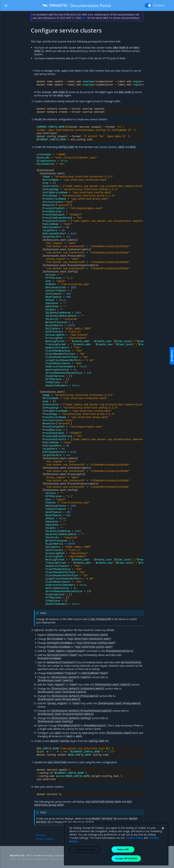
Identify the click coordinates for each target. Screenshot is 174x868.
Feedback (172, 356)
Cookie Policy (135, 862)
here (84, 18)
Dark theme (159, 6)
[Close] (163, 852)
